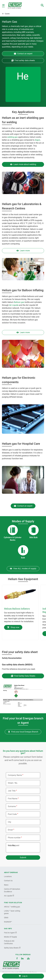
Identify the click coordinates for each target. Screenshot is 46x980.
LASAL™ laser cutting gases (12, 912)
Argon (38, 140)
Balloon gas (19, 302)
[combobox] (42, 5)
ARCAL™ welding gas (12, 907)
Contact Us (8, 881)
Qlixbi (6, 918)
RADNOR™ (8, 922)
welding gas (12, 137)
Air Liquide (14, 305)
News (6, 885)
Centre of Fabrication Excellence (12, 890)
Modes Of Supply (10, 937)
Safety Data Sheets (12, 948)
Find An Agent (10, 933)
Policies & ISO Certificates (9, 942)
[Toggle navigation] (3, 5)
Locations (8, 876)
